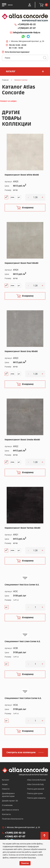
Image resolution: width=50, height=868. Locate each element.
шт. (19, 197)
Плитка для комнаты (36, 798)
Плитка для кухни (35, 793)
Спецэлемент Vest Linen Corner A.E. (23, 641)
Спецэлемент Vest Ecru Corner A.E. (22, 585)
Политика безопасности (13, 819)
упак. (13, 197)
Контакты (6, 814)
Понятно (25, 863)
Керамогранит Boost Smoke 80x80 (22, 440)
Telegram (28, 37)
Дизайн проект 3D (10, 801)
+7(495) (27, 24)
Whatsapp (23, 37)
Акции (5, 784)
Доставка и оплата (10, 810)
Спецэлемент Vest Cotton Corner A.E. (23, 698)
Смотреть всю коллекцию (21, 752)
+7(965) (27, 28)
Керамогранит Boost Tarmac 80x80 (22, 528)
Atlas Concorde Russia (36, 780)
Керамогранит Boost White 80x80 (22, 175)
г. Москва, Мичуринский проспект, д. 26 (27, 41)
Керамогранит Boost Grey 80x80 (21, 351)
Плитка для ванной (36, 789)
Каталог (6, 780)
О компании (7, 805)
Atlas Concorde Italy (35, 784)
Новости (6, 789)
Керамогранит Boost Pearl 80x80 (21, 263)
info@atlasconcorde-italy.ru (27, 33)
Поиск (45, 58)
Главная (5, 80)
